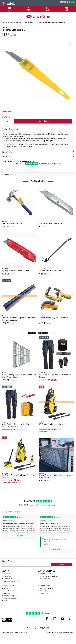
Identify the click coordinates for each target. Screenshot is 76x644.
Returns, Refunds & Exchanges (49, 576)
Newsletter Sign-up (9, 579)
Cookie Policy (43, 593)
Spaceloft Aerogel (8, 596)
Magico (54, 632)
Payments (6, 593)
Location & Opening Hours (11, 581)
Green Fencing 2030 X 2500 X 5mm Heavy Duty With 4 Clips (19, 376)
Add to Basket (43, 121)
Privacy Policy (43, 591)
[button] (70, 44)
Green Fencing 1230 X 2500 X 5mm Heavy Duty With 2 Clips (56, 476)
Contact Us (6, 576)
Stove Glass (6, 591)
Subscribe (62, 565)
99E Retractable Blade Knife (51, 223)
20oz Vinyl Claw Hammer (13, 223)
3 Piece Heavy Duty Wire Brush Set (54, 318)
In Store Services (44, 579)
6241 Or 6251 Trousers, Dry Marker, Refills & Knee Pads (18, 425)
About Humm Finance (10, 598)
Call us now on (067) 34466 (38, 628)
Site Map (5, 601)
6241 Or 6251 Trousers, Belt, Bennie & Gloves (55, 376)
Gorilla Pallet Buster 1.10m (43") (52, 271)
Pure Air (5, 588)
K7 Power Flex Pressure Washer (52, 424)
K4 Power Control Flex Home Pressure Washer (18, 476)
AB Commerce (70, 632)
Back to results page (10, 174)
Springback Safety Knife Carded (16, 271)
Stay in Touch (7, 561)
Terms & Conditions (46, 588)
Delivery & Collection (46, 574)
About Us (6, 574)
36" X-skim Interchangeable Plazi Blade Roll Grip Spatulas (19, 319)
